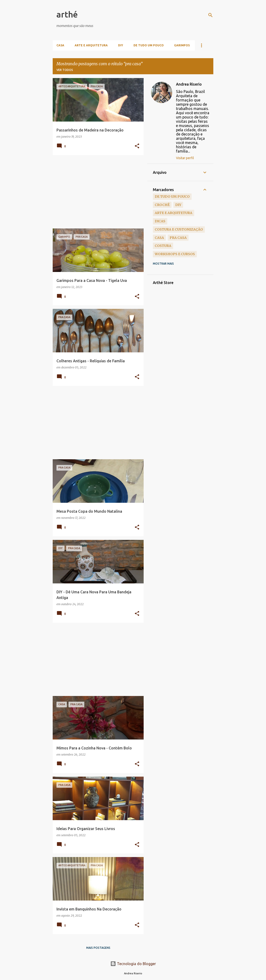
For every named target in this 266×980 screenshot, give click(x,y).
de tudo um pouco (172, 197)
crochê (162, 205)
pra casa (178, 238)
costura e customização (179, 229)
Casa (60, 45)
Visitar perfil (185, 158)
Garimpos (182, 45)
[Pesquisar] (210, 15)
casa (159, 238)
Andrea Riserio (189, 84)
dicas (160, 221)
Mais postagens (98, 948)
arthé (67, 14)
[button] (137, 146)
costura (163, 246)
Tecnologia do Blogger (133, 964)
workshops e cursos (175, 254)
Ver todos (65, 70)
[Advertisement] (96, 192)
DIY (121, 45)
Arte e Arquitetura (91, 45)
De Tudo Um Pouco (149, 45)
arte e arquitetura (174, 213)
